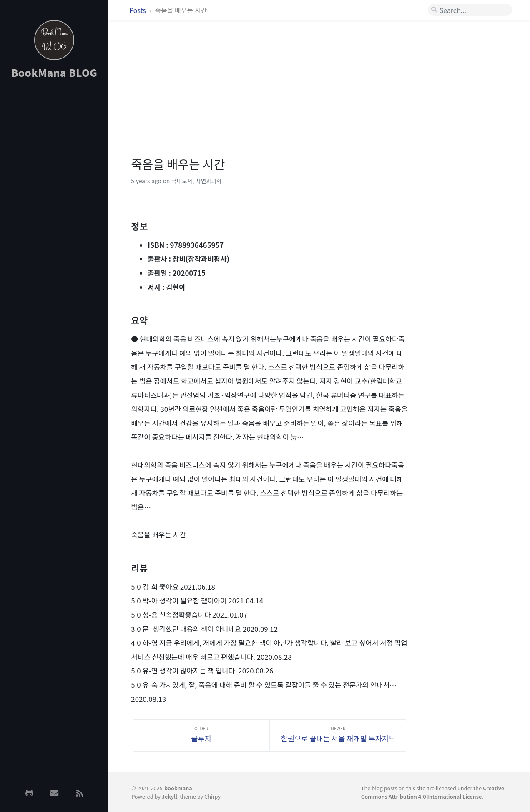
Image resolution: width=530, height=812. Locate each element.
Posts (138, 10)
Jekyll (170, 796)
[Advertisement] (54, 218)
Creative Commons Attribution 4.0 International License (433, 792)
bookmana (178, 788)
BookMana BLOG (54, 72)
